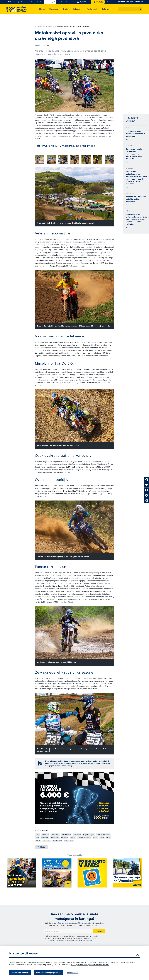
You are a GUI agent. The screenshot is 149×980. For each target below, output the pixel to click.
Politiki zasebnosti (87, 940)
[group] (40, 158)
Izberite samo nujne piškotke (48, 973)
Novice (51, 26)
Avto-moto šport (41, 26)
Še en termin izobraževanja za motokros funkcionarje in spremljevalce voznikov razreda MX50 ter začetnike (136, 178)
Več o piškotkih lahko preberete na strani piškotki (90, 965)
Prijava (99, 930)
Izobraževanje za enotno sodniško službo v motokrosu (136, 199)
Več (127, 140)
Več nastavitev (73, 973)
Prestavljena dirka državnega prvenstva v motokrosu (135, 134)
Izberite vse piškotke (20, 973)
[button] (141, 9)
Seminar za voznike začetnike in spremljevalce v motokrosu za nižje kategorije (134, 154)
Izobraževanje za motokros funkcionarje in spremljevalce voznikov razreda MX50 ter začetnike (136, 219)
